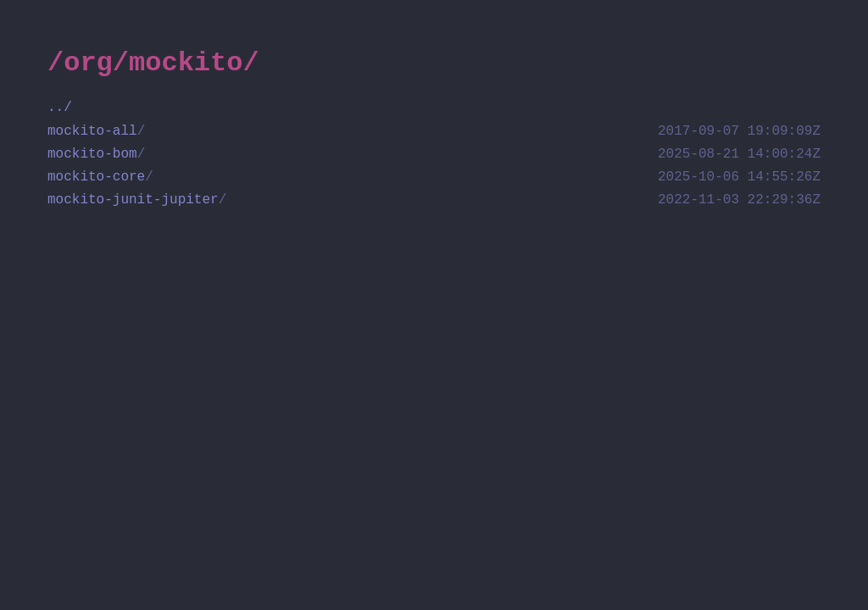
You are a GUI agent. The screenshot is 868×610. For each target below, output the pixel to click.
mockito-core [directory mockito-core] (434, 177)
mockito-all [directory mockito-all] (434, 132)
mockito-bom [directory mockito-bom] (434, 155)
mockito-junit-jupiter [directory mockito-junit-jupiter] (434, 200)
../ (60, 108)
